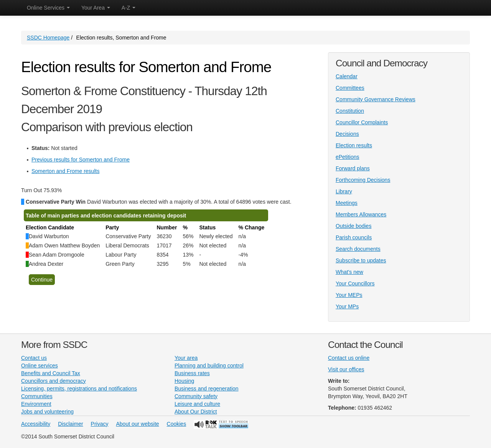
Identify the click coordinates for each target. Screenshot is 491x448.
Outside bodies (353, 226)
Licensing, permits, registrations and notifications (79, 389)
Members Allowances (361, 214)
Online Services (48, 8)
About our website (138, 424)
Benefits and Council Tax (51, 373)
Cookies (177, 424)
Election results (354, 145)
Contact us (34, 358)
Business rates (192, 373)
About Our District (196, 412)
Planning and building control (209, 366)
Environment (36, 404)
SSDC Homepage (48, 38)
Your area (186, 358)
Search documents (358, 249)
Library (344, 191)
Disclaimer (70, 424)
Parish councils (354, 237)
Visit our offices (346, 369)
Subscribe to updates (361, 260)
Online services (40, 366)
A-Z (129, 8)
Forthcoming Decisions (363, 180)
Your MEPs (349, 295)
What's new (349, 272)
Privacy (100, 424)
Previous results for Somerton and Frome (81, 160)
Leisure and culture (197, 404)
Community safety (196, 396)
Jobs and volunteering (47, 412)
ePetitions (347, 157)
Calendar (347, 76)
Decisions (347, 134)
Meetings (347, 203)
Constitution (350, 111)
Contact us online (349, 358)
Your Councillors (355, 283)
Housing (184, 381)
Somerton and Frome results (65, 171)
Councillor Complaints (362, 122)
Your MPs (347, 306)
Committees (350, 88)
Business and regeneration (207, 389)
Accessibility (36, 424)
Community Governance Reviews (376, 99)
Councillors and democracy (54, 381)
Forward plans (353, 168)
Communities (37, 396)
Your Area (96, 8)
